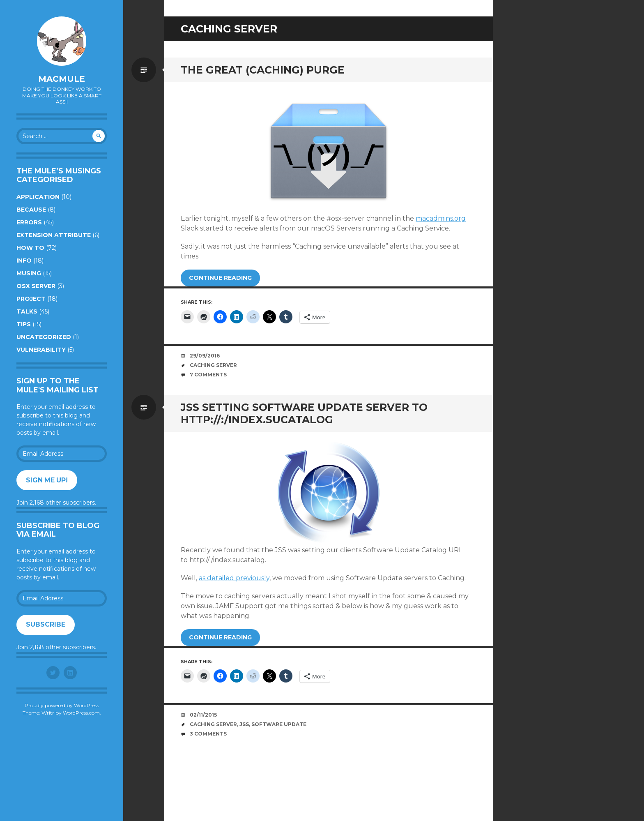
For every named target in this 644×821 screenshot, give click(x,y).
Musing (29, 273)
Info (24, 261)
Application (38, 197)
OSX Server (36, 286)
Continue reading (220, 278)
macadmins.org (441, 218)
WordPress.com (81, 713)
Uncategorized (44, 337)
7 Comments (208, 375)
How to (30, 248)
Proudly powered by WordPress (62, 705)
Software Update (279, 724)
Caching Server (213, 365)
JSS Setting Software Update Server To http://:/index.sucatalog (304, 413)
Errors (29, 222)
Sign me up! (47, 480)
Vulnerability (41, 350)
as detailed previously (234, 578)
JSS (244, 724)
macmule (62, 79)
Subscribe (46, 624)
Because (31, 210)
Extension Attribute (54, 235)
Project (31, 299)
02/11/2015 (203, 715)
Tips (24, 324)
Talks (27, 311)
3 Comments (208, 734)
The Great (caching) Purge (263, 70)
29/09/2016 (205, 356)
